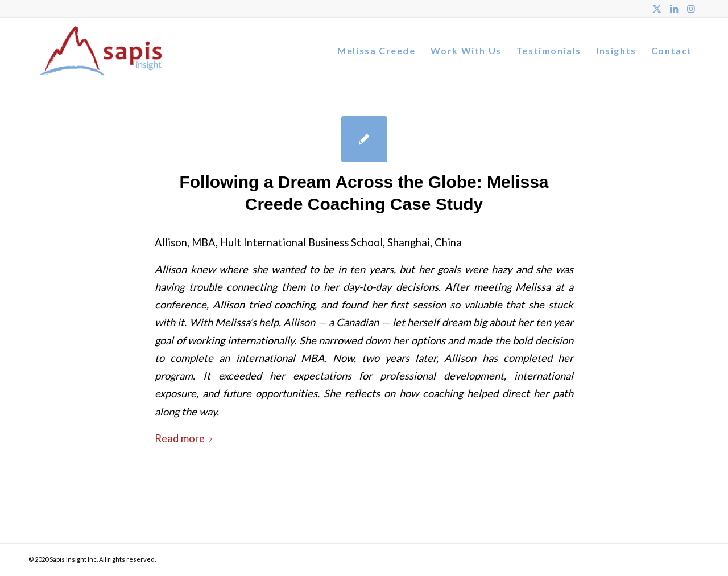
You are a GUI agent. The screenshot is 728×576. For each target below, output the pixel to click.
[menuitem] (376, 51)
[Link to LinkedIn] (674, 9)
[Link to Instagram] (691, 9)
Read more (186, 438)
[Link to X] (657, 9)
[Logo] (101, 51)
